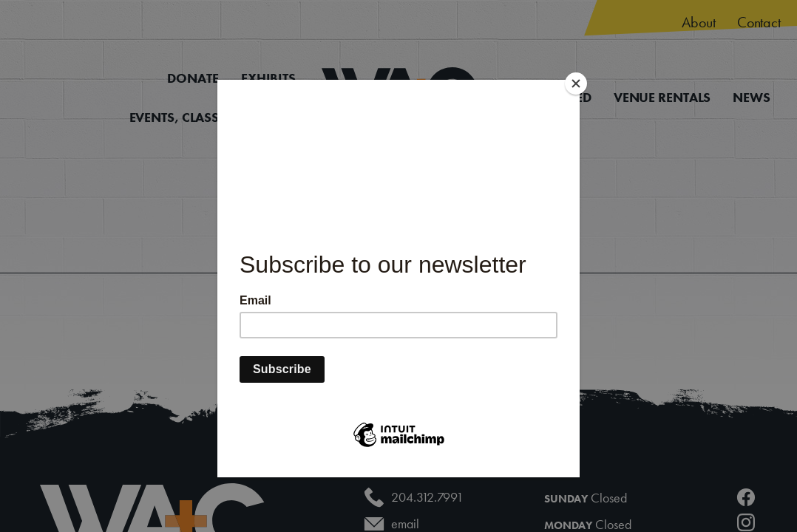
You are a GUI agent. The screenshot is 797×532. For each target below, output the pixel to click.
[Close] (576, 83)
